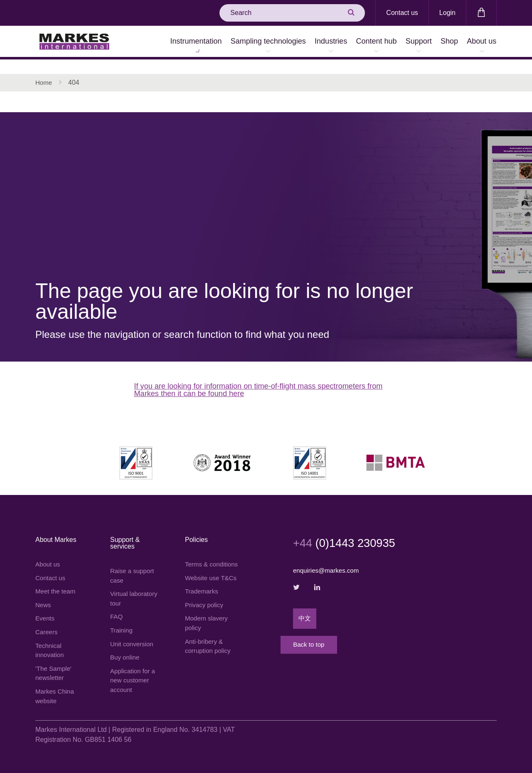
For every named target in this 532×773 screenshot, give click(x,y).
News (44, 595)
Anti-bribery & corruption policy (209, 658)
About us (478, 42)
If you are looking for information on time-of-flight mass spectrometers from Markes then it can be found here (262, 377)
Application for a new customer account (134, 674)
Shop (438, 42)
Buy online (126, 650)
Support (399, 42)
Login (447, 13)
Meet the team (57, 581)
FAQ (117, 607)
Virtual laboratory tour (135, 588)
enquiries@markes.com (328, 559)
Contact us (402, 13)
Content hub (349, 42)
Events (46, 609)
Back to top (326, 643)
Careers (47, 623)
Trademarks (203, 601)
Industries (296, 42)
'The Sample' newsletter (54, 666)
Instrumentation (145, 42)
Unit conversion (133, 636)
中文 (305, 609)
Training (122, 622)
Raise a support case (133, 564)
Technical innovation (50, 642)
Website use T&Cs (203, 582)
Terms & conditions (200, 558)
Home (44, 68)
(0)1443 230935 (349, 531)
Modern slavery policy (208, 634)
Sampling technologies (225, 42)
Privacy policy (205, 615)
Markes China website (56, 691)
